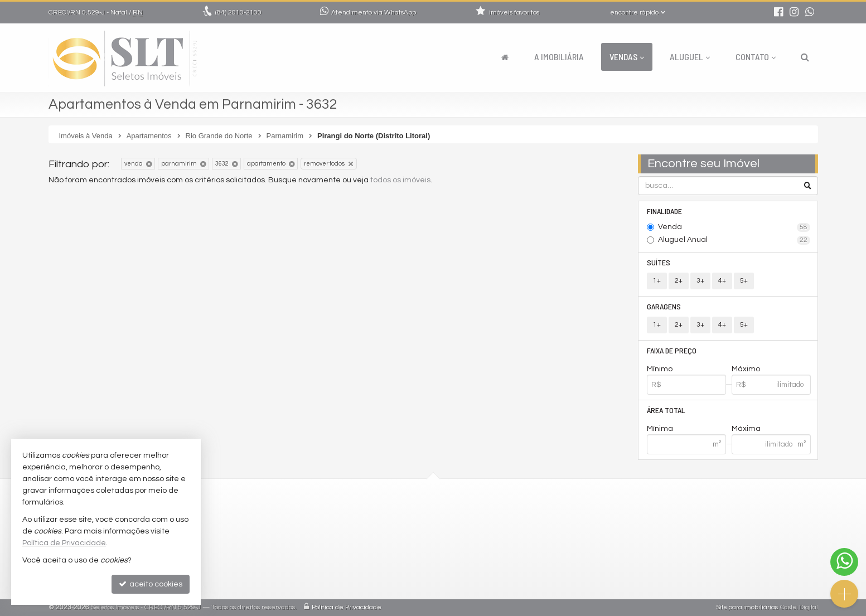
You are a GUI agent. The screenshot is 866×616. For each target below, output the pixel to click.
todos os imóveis (400, 180)
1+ (657, 281)
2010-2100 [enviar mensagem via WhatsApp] (238, 13)
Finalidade (664, 211)
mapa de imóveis (353, 583)
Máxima (746, 429)
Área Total (666, 410)
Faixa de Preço (672, 350)
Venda (734, 227)
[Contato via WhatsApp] (844, 562)
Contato (756, 57)
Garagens (664, 306)
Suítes (659, 262)
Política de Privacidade (347, 607)
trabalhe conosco (354, 543)
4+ (722, 281)
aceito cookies (151, 584)
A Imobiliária (559, 57)
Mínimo (660, 369)
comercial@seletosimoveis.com (381, 530)
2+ (679, 281)
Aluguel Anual (734, 240)
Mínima (660, 429)
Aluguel (690, 57)
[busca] (805, 57)
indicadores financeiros (366, 557)
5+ (744, 281)
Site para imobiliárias (747, 607)
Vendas (627, 57)
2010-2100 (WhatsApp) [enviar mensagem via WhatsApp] (371, 516)
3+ (700, 281)
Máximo (746, 369)
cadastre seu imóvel (359, 570)
